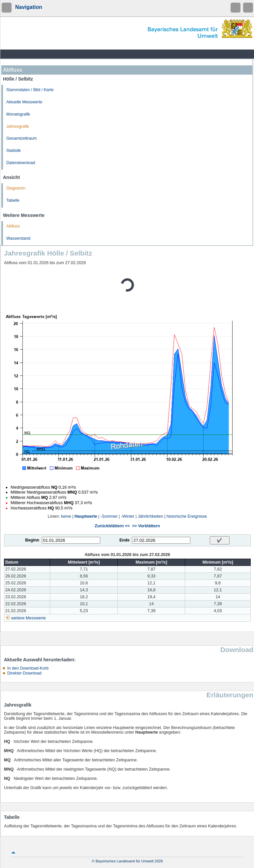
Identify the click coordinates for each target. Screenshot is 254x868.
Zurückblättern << (112, 526)
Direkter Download (24, 673)
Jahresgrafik (18, 126)
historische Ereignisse (187, 516)
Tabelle (13, 200)
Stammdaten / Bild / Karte (30, 90)
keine (66, 516)
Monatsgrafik (18, 114)
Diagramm (16, 188)
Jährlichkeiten (151, 516)
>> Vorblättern (146, 526)
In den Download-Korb (28, 668)
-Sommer (109, 516)
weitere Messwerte (29, 618)
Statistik (14, 151)
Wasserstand (18, 238)
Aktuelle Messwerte (24, 102)
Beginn (32, 540)
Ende (125, 540)
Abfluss (13, 226)
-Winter (128, 516)
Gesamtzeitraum (21, 138)
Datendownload (21, 163)
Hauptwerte (86, 516)
